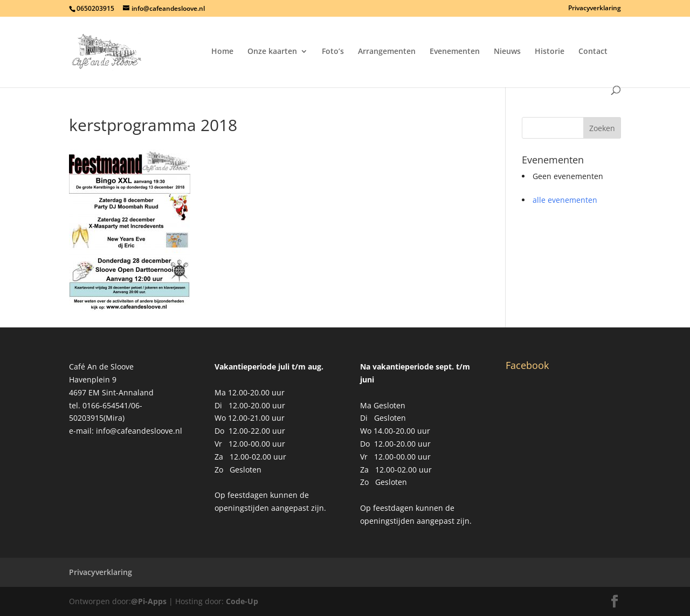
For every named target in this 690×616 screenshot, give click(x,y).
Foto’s (333, 52)
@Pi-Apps (149, 601)
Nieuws (507, 52)
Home (222, 52)
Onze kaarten (272, 52)
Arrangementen (387, 52)
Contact (593, 52)
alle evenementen (565, 200)
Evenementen (455, 52)
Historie (550, 52)
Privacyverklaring (595, 9)
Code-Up (242, 601)
